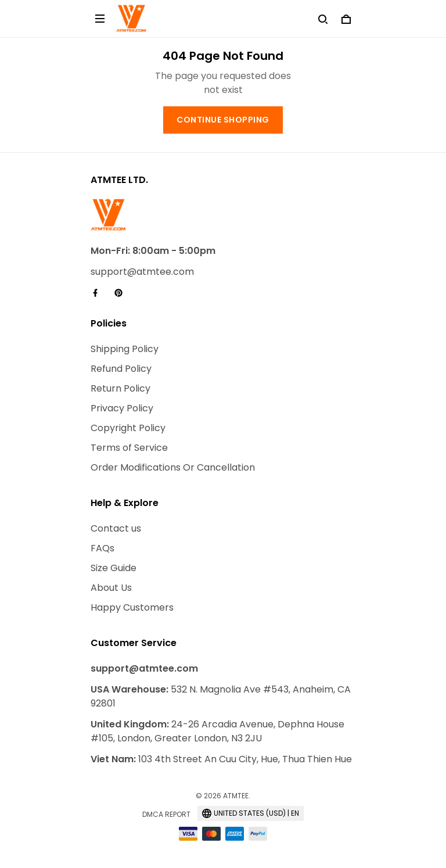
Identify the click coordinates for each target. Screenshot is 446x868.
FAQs (102, 548)
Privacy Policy (122, 408)
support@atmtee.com (142, 272)
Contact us (116, 528)
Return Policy (121, 388)
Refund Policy (121, 369)
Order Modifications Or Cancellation (173, 467)
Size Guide (114, 568)
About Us (111, 588)
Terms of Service (129, 448)
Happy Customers (132, 607)
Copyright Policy (128, 428)
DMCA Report (166, 814)
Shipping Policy (125, 349)
